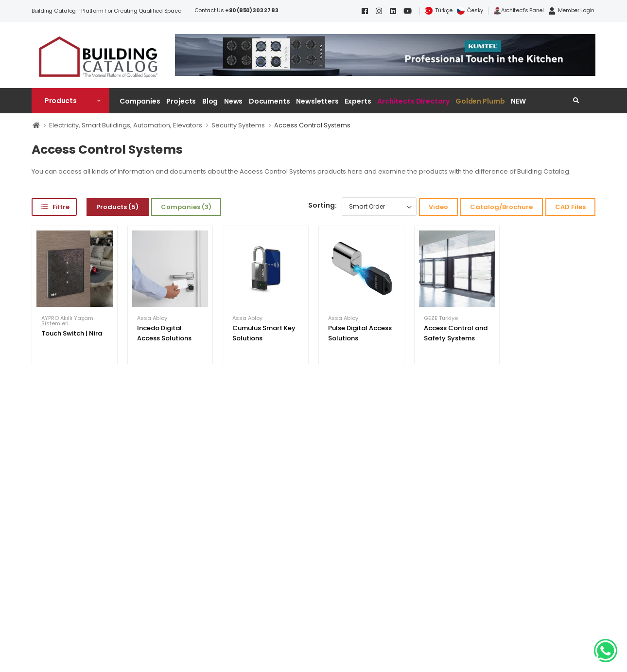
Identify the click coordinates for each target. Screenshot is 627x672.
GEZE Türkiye (441, 318)
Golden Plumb (480, 101)
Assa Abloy (152, 318)
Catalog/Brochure (501, 207)
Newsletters (317, 101)
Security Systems (238, 125)
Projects (181, 101)
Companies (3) (186, 207)
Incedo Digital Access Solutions (164, 333)
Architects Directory (413, 101)
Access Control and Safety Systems (456, 333)
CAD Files (570, 207)
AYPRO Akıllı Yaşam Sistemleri (67, 321)
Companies (140, 101)
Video (438, 207)
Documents (270, 101)
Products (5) (117, 207)
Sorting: (322, 205)
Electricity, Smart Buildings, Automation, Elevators (126, 125)
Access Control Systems (312, 125)
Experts (358, 101)
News (234, 101)
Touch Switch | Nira (72, 333)
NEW (518, 101)
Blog (210, 101)
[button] (70, 101)
